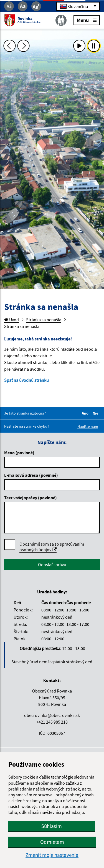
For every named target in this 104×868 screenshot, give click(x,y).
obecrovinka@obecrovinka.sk (52, 715)
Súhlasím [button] (52, 826)
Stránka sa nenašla (44, 320)
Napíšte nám (88, 427)
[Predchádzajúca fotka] (9, 46)
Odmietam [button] (52, 842)
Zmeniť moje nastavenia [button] (52, 855)
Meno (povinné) (19, 453)
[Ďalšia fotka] (24, 46)
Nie (96, 413)
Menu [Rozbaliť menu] (87, 20)
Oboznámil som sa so (52, 547)
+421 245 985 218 (52, 722)
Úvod (12, 320)
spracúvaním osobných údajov (52, 547)
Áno (86, 413)
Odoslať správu (52, 565)
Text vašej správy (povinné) (31, 498)
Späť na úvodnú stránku (26, 380)
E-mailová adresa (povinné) (31, 475)
